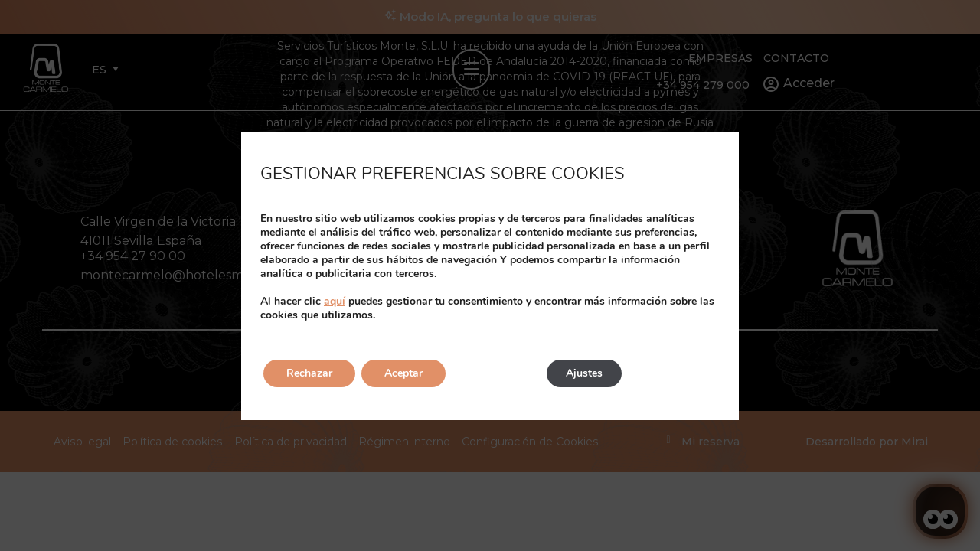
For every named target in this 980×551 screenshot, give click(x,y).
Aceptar (403, 373)
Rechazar (309, 373)
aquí (335, 301)
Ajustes (584, 373)
